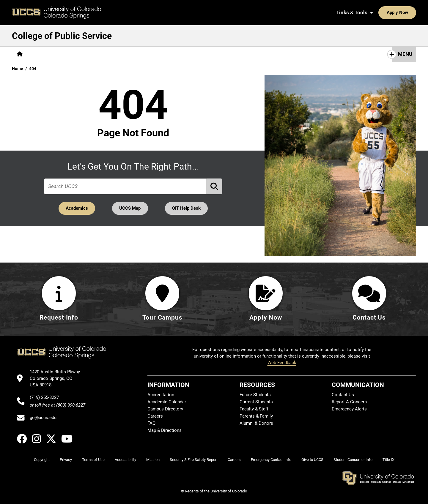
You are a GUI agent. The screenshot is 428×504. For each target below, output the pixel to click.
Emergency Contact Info (271, 460)
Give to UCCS (312, 460)
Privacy (66, 460)
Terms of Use (93, 460)
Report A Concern (349, 402)
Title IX (388, 460)
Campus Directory (165, 409)
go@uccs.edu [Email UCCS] (43, 418)
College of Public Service (62, 36)
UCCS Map (130, 208)
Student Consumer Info (353, 460)
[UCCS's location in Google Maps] (58, 379)
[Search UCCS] (410, 12)
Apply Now (379, 12)
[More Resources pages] (195, 54)
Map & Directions (165, 430)
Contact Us (255, 54)
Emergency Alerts (349, 409)
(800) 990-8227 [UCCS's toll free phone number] (71, 405)
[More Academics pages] (82, 54)
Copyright (42, 460)
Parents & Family (256, 416)
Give (227, 54)
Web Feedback (282, 363)
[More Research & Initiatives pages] (139, 54)
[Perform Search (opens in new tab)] (215, 186)
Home (18, 69)
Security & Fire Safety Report (194, 460)
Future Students (255, 395)
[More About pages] (44, 54)
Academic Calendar (167, 402)
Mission (153, 460)
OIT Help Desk (187, 208)
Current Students (256, 402)
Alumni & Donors (256, 423)
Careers (155, 416)
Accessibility (125, 460)
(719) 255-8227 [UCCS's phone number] (44, 397)
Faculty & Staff (254, 409)
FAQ (151, 423)
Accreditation (161, 395)
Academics (76, 208)
